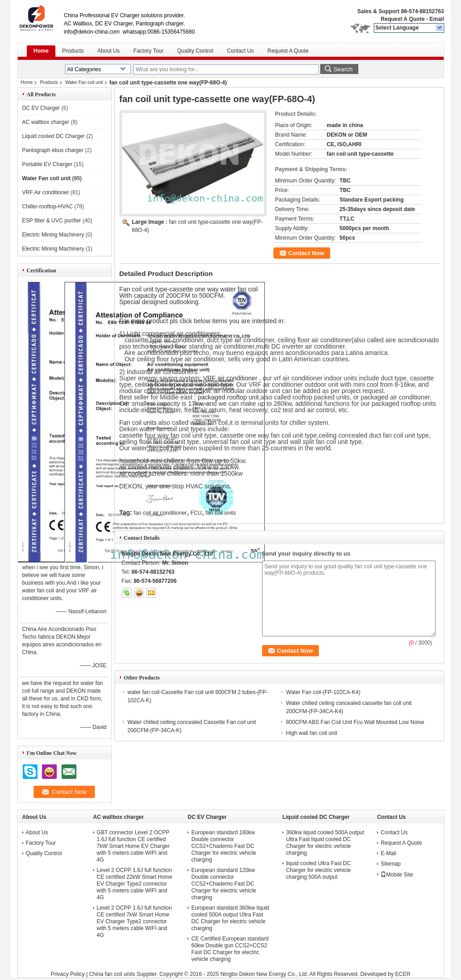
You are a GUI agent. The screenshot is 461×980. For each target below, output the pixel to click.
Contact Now (306, 253)
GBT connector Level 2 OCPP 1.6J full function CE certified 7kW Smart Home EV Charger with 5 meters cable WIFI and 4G (133, 846)
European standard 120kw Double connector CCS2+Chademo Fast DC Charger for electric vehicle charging (224, 884)
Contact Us (240, 51)
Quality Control (195, 51)
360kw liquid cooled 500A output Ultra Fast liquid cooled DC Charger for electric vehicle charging (325, 843)
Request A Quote (402, 19)
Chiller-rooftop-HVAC (48, 207)
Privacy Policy (68, 974)
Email (436, 19)
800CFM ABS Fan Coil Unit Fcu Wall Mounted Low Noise (355, 722)
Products (73, 51)
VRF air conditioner (231, 378)
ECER (403, 974)
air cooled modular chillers (156, 467)
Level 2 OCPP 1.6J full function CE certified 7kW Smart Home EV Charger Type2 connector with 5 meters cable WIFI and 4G (134, 921)
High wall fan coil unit (312, 733)
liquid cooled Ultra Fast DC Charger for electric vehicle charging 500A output (319, 870)
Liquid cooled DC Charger (54, 136)
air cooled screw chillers (153, 473)
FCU (196, 513)
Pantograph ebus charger (53, 150)
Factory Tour (149, 51)
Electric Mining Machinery (53, 235)
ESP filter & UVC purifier (52, 221)
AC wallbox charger (46, 122)
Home (41, 51)
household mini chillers (152, 461)
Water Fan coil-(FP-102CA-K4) (323, 692)
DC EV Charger (41, 108)
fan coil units (221, 513)
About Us (108, 51)
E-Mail (388, 853)
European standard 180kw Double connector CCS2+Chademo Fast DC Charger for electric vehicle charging (224, 846)
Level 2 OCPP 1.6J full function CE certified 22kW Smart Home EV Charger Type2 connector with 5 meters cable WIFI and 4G (135, 884)
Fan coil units (138, 423)
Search (343, 69)
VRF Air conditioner (46, 192)
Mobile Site (397, 875)
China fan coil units (112, 974)
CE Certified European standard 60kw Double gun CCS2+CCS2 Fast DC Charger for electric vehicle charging (230, 949)
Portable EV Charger (47, 164)
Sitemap (391, 864)
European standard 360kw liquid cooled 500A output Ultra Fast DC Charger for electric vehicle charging (230, 918)
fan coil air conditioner (160, 513)
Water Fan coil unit (84, 82)
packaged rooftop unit (228, 397)
